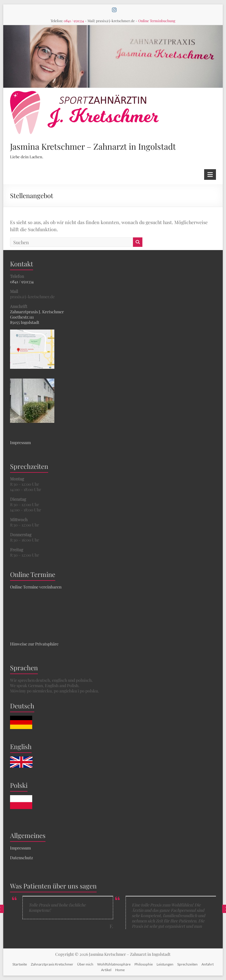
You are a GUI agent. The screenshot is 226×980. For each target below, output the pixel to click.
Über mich (85, 964)
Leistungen (165, 964)
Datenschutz (22, 858)
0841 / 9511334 (74, 21)
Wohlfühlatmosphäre (114, 964)
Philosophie (144, 964)
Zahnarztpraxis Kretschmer (52, 964)
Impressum (20, 442)
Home (120, 970)
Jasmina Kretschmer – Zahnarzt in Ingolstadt (93, 146)
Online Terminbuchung (157, 21)
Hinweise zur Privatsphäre (34, 644)
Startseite (20, 964)
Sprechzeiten (187, 964)
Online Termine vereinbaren (36, 587)
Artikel (106, 970)
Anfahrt (208, 964)
